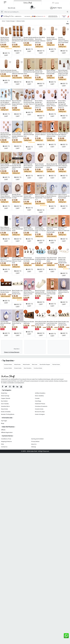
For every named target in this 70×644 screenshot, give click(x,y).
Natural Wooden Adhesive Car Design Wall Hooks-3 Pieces (17, 103)
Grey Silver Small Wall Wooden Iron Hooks (52, 259)
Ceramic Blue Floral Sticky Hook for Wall (18, 323)
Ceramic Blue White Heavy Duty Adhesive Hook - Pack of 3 (29, 293)
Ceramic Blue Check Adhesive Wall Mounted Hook (6, 196)
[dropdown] (2, 12)
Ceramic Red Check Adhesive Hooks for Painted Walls (40, 230)
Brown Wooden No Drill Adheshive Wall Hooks (29, 72)
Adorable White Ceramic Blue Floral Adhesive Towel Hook (18, 260)
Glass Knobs (5, 409)
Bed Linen (35, 364)
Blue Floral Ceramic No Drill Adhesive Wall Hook (52, 196)
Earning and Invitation (37, 439)
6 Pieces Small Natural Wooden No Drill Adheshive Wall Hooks (18, 40)
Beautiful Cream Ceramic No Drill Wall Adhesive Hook (41, 292)
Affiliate (3, 430)
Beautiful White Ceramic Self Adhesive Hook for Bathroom (29, 197)
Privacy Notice (35, 441)
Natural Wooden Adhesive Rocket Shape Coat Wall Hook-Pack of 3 (63, 73)
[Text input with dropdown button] (36, 12)
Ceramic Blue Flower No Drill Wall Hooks (17, 229)
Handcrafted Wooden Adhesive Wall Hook (52, 39)
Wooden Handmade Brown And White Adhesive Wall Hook (29, 39)
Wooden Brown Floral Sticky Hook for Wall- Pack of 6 (29, 102)
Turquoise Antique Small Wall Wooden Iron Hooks (40, 259)
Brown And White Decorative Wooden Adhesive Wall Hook (40, 40)
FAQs (3, 444)
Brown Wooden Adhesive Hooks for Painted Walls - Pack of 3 (6, 167)
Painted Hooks (56, 364)
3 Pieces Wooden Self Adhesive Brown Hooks (63, 135)
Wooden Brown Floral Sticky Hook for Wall (17, 196)
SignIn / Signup (57, 8)
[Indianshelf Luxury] (55, 3)
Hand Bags (38, 401)
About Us (34, 444)
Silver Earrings (5, 396)
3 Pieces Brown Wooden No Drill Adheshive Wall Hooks (17, 167)
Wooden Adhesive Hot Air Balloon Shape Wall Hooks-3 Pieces (6, 103)
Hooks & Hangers (40, 414)
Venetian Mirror (5, 406)
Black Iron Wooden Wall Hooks (29, 323)
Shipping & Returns (6, 441)
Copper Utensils (6, 398)
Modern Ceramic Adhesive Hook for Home (64, 292)
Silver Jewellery (39, 396)
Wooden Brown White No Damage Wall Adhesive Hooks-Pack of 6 (6, 135)
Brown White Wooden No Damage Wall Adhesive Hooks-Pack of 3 (40, 104)
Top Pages (4, 421)
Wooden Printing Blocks (8, 414)
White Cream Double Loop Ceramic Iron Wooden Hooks (62, 260)
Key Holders (4, 401)
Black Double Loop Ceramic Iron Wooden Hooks (17, 292)
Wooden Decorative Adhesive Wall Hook (18, 72)
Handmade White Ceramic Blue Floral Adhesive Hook (52, 135)
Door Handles (5, 404)
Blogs (3, 423)
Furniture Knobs (38, 368)
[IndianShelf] (28, 3)
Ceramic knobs (39, 409)
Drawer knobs (18, 368)
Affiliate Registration (7, 432)
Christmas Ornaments (41, 406)
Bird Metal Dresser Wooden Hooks (6, 291)
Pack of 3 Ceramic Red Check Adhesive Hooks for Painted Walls (52, 230)
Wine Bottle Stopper (45, 364)
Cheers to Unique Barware (12, 352)
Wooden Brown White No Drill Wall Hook (29, 135)
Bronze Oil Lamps (40, 412)
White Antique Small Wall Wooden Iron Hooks (29, 259)
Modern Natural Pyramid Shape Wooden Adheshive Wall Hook (18, 135)
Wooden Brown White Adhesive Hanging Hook (28, 166)
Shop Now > (17, 349)
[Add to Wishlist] (10, 29)
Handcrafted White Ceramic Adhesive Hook (41, 135)
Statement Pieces (40, 404)
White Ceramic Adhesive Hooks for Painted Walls (64, 196)
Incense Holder (8, 368)
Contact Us (4, 447)
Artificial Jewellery (40, 393)
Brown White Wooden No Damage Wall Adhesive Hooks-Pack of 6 (63, 104)
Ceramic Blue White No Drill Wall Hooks (6, 323)
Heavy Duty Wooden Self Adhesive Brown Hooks (40, 73)
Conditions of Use (6, 439)
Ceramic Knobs (8, 364)
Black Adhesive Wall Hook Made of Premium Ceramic (6, 229)
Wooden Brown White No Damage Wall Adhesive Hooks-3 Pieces (52, 103)
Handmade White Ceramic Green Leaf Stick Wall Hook (52, 293)
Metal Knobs (17, 364)
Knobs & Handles (6, 412)
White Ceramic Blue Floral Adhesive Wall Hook (64, 229)
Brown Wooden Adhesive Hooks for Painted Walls (52, 72)
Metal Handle (26, 364)
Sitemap (34, 447)
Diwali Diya (4, 393)
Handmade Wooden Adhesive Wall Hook (6, 71)
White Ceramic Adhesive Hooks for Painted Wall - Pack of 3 (41, 197)
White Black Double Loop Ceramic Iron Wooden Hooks (41, 323)
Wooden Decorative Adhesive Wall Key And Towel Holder (63, 40)
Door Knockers (28, 368)
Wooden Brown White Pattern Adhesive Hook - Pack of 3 (5, 40)
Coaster (37, 398)
